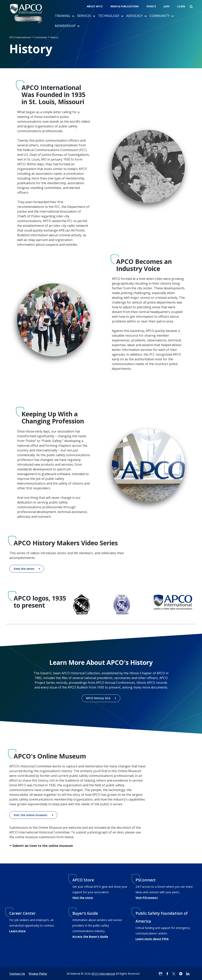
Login (181, 6)
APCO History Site (98, 698)
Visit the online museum (30, 815)
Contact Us (17, 974)
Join (166, 6)
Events (151, 6)
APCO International (103, 974)
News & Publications (125, 6)
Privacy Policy (38, 974)
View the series (24, 569)
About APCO (95, 6)
